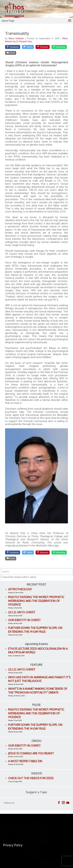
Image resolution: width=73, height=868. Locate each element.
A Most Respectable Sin (25, 761)
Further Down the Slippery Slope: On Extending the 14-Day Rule (35, 630)
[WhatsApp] (59, 47)
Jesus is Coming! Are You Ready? (31, 753)
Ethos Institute (17, 38)
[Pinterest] (43, 47)
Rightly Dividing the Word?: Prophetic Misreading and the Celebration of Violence (36, 601)
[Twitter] (28, 47)
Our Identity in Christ (24, 620)
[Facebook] (13, 47)
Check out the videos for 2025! (31, 778)
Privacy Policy (13, 845)
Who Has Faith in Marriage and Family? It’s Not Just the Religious (39, 679)
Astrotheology (20, 589)
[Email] (11, 53)
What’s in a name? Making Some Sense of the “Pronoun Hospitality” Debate (38, 691)
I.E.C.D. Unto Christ (22, 612)
